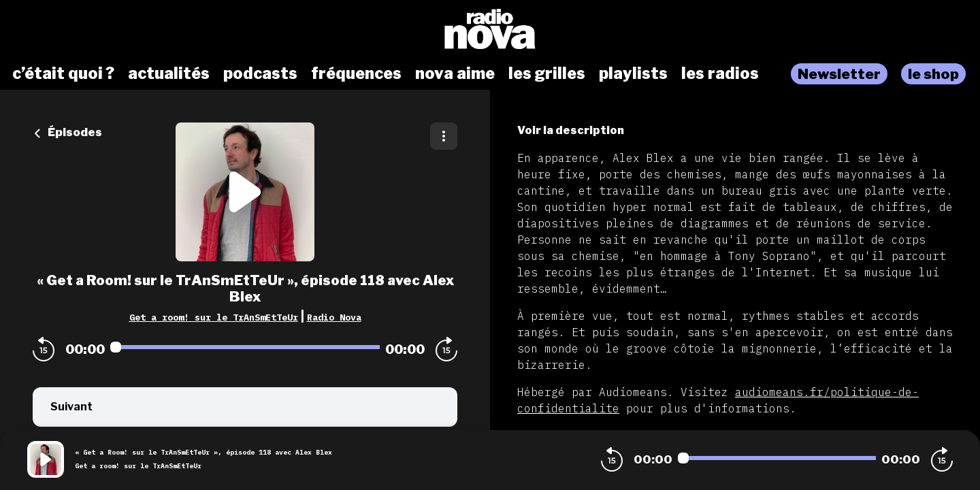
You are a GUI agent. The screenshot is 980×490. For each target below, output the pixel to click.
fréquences (356, 73)
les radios (720, 73)
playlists (633, 73)
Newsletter (839, 74)
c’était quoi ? (63, 73)
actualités (169, 73)
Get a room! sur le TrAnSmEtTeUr (214, 317)
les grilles (547, 73)
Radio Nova (334, 317)
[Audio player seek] (245, 347)
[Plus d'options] (444, 136)
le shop (933, 74)
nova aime (455, 73)
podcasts (260, 73)
